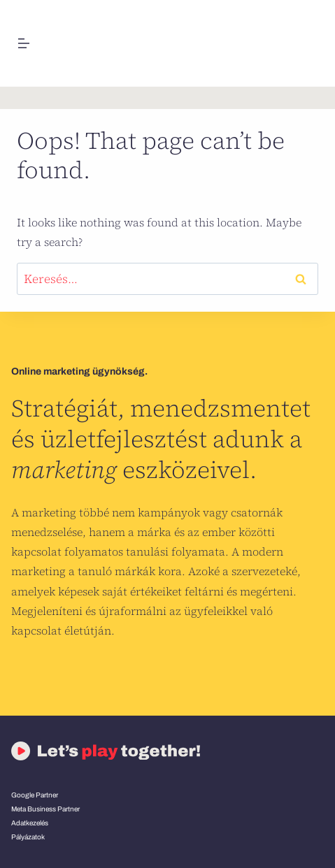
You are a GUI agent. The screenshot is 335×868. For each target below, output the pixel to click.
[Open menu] (24, 43)
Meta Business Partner (45, 809)
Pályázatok (28, 837)
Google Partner (35, 795)
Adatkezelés (30, 823)
